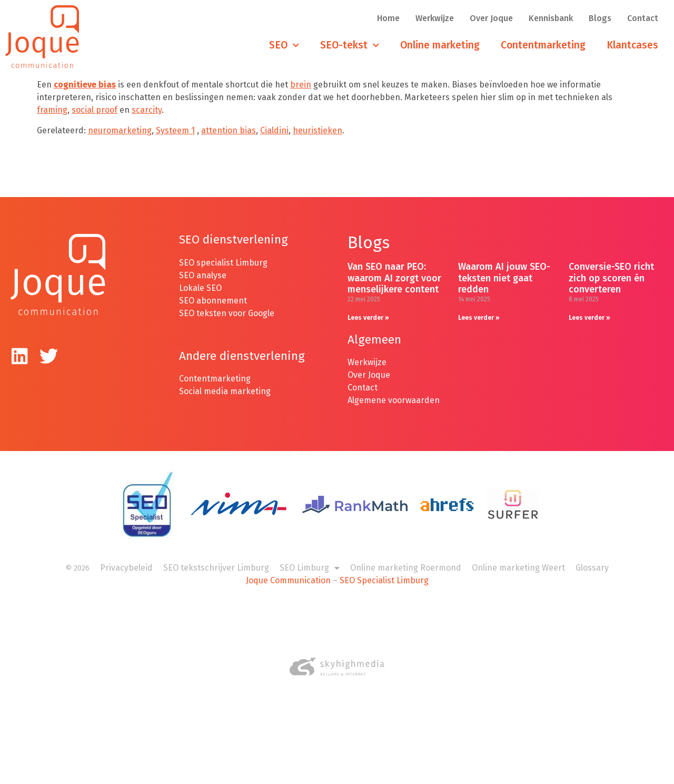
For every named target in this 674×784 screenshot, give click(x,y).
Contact (643, 18)
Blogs (600, 18)
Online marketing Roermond (406, 568)
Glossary (592, 568)
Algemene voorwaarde (391, 400)
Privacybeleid (126, 568)
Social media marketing (225, 391)
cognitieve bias (85, 85)
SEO (284, 46)
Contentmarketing (543, 45)
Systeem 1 (175, 130)
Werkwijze (435, 18)
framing (52, 110)
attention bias (229, 130)
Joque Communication (288, 580)
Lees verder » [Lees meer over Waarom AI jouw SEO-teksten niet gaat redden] (479, 318)
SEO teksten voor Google (228, 313)
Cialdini (274, 130)
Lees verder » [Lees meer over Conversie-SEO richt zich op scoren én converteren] (589, 318)
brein (301, 85)
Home (388, 18)
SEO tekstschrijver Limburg (216, 568)
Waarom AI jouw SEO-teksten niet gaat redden (504, 278)
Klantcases (632, 45)
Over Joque (491, 18)
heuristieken (318, 130)
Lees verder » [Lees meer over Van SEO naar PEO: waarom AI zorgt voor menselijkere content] (368, 318)
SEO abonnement (213, 301)
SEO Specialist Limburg (384, 580)
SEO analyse (203, 275)
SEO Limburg (310, 568)
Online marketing (440, 45)
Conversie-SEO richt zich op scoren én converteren (611, 278)
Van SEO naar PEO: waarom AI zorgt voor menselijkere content (394, 278)
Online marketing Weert (518, 568)
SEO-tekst (350, 46)
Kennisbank (551, 18)
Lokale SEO (200, 288)
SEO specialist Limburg (223, 263)
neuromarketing (120, 130)
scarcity (147, 110)
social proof (95, 110)
